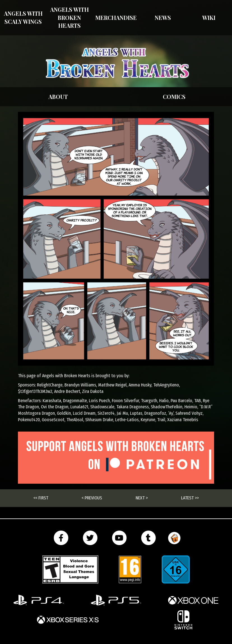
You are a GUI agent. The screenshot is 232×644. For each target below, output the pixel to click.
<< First (41, 498)
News (163, 18)
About (58, 97)
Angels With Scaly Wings (23, 17)
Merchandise (116, 18)
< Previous (92, 498)
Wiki (209, 18)
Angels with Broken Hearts (69, 17)
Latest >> (190, 498)
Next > (142, 498)
